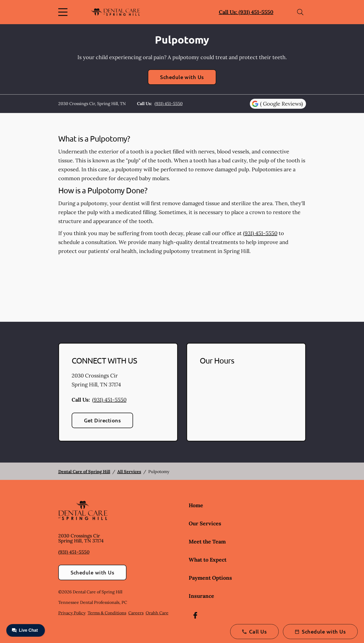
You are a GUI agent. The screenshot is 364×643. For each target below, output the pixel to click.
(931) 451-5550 (169, 103)
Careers (136, 613)
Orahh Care (157, 613)
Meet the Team (207, 541)
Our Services (205, 523)
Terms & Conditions (107, 613)
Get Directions (102, 420)
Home (196, 505)
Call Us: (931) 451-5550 (246, 12)
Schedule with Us (182, 77)
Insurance (201, 596)
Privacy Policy (72, 613)
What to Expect (208, 560)
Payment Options (210, 578)
